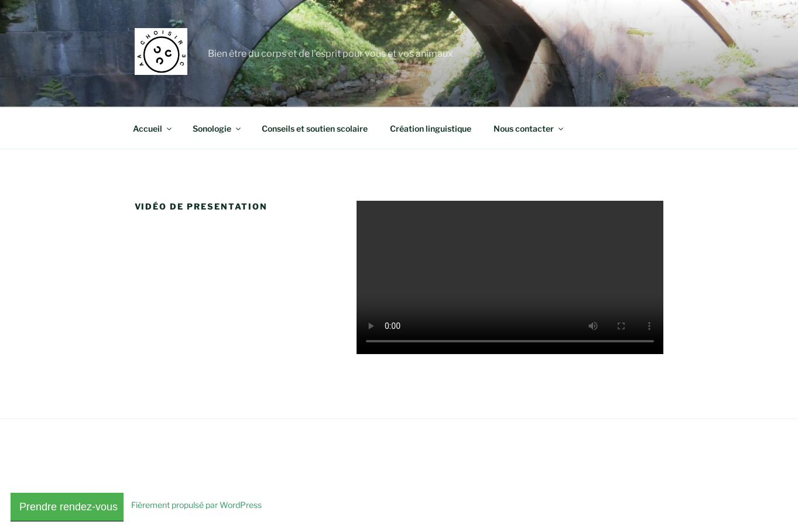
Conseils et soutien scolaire (315, 128)
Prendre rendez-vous (67, 507)
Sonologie (218, 128)
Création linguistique (431, 128)
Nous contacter (529, 128)
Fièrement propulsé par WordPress (196, 505)
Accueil (153, 128)
